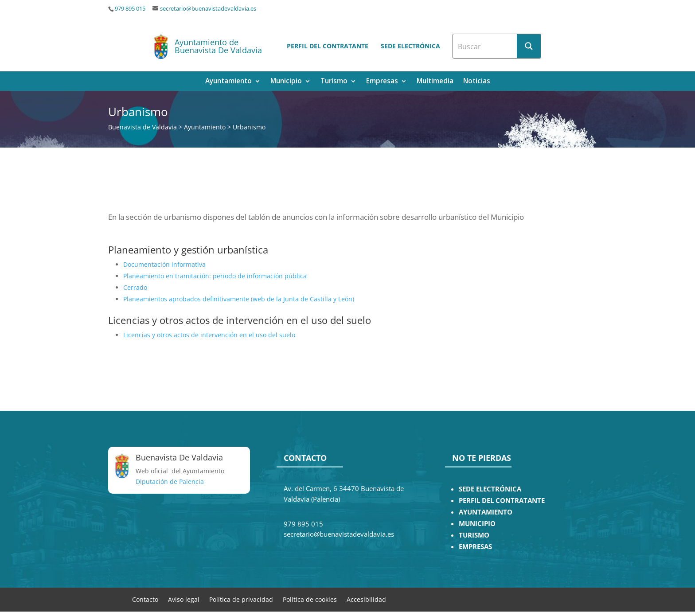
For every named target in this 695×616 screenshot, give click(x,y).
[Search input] (485, 46)
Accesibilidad (366, 599)
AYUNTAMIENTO (486, 512)
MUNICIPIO (477, 524)
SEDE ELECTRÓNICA (490, 489)
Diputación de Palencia (170, 481)
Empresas (382, 82)
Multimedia (435, 82)
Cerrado (135, 287)
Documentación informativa (164, 264)
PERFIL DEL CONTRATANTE (502, 501)
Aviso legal (184, 599)
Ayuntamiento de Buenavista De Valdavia (218, 46)
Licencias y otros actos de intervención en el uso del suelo (209, 335)
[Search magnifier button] (529, 46)
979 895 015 (130, 9)
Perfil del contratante (328, 46)
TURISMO (474, 535)
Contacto (145, 599)
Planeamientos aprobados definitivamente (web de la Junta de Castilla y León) (239, 299)
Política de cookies (310, 599)
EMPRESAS (475, 547)
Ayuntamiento (228, 82)
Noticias (477, 82)
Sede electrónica (410, 46)
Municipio (286, 82)
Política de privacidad (241, 599)
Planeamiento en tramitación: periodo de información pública (215, 276)
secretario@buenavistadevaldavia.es (208, 9)
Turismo (334, 82)
